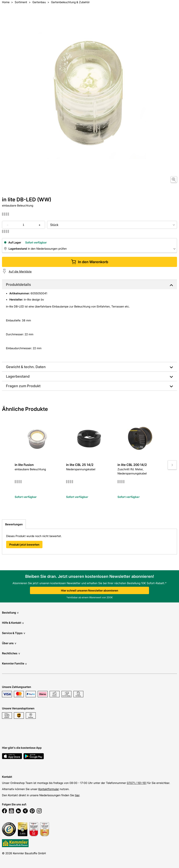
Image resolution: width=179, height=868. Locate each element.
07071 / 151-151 (137, 783)
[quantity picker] (24, 225)
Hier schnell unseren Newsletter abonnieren (89, 590)
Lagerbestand (18, 376)
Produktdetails (18, 285)
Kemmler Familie (14, 664)
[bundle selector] (112, 225)
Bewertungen (14, 524)
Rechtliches (11, 653)
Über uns (9, 643)
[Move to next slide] (172, 465)
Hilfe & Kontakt (13, 623)
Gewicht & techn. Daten (26, 367)
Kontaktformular (49, 789)
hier (77, 795)
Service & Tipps (14, 633)
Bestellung (10, 612)
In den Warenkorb (90, 262)
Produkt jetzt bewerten (24, 545)
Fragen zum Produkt (23, 386)
